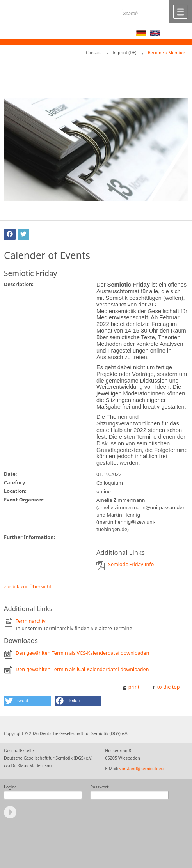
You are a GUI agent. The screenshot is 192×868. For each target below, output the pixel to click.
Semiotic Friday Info (131, 564)
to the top (169, 687)
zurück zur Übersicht (28, 587)
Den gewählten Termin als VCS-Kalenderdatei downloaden (82, 653)
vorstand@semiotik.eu (141, 768)
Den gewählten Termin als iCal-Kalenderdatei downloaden (82, 669)
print (134, 687)
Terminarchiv (31, 621)
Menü (180, 12)
